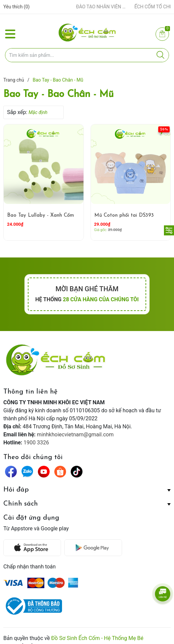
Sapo (42, 635)
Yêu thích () (16, 7)
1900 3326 (36, 443)
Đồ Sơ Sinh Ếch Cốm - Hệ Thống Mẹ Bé (97, 627)
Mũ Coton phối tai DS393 (124, 216)
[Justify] (160, 55)
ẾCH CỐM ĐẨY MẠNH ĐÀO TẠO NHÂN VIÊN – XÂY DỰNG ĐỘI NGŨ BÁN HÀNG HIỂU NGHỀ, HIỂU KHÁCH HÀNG (90, 7)
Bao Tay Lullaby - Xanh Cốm (41, 216)
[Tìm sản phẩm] (87, 55)
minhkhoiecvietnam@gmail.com (75, 435)
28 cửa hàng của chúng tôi (101, 299)
